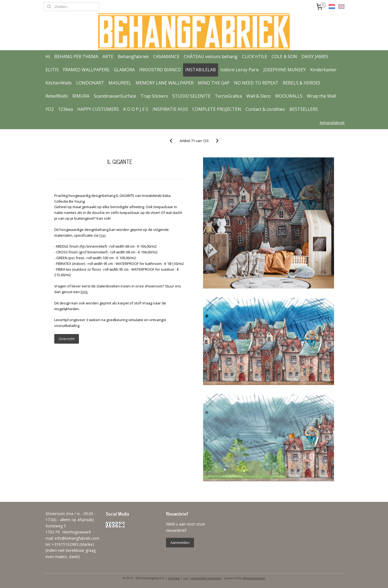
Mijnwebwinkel (254, 578)
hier (102, 235)
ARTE (108, 56)
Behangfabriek (133, 56)
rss (185, 578)
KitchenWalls (59, 83)
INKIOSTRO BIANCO (160, 70)
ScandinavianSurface (115, 96)
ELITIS (52, 70)
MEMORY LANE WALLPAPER (165, 83)
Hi (48, 56)
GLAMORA (124, 70)
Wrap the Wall (321, 96)
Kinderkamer (323, 70)
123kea (65, 109)
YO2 (50, 109)
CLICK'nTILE (255, 56)
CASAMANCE (166, 56)
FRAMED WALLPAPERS (86, 70)
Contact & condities (265, 109)
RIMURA (81, 96)
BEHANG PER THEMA (76, 56)
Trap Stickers (154, 96)
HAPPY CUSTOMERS (98, 109)
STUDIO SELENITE (191, 96)
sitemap (174, 578)
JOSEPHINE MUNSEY (285, 70)
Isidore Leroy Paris (240, 70)
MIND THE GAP (214, 83)
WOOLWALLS (289, 96)
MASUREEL (120, 83)
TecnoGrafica (228, 96)
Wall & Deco (259, 96)
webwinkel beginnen (206, 578)
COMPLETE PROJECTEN (217, 109)
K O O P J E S (136, 109)
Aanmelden (180, 542)
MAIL (84, 292)
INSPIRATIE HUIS (170, 109)
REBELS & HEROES (302, 83)
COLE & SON (284, 56)
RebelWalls (57, 96)
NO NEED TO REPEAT (256, 83)
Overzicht (66, 339)
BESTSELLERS (304, 109)
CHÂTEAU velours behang (211, 56)
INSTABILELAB (201, 70)
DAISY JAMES (315, 56)
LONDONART (90, 83)
